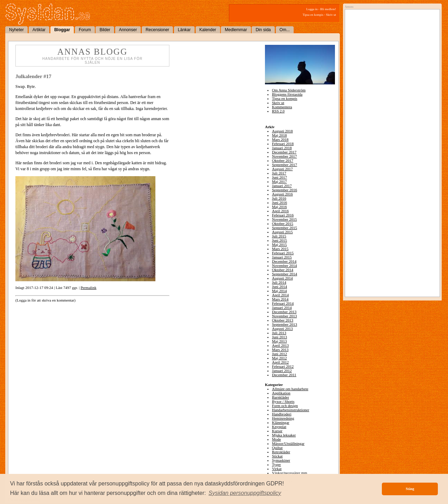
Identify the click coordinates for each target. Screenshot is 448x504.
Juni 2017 (279, 177)
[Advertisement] (391, 83)
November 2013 (284, 316)
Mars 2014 (280, 299)
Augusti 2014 (282, 278)
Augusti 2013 (282, 329)
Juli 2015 (279, 236)
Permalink (88, 288)
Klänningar (281, 422)
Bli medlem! (328, 9)
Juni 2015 (279, 240)
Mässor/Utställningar (288, 443)
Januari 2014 (282, 308)
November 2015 (284, 219)
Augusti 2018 (282, 131)
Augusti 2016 (282, 194)
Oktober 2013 (283, 320)
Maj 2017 (279, 181)
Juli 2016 (279, 198)
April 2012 (280, 362)
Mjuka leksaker (284, 435)
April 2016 (280, 211)
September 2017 (285, 165)
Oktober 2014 (283, 270)
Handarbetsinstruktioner (290, 410)
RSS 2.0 (278, 111)
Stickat (277, 456)
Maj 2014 (279, 291)
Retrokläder (281, 452)
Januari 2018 (282, 148)
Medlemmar (236, 30)
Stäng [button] (410, 489)
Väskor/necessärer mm (290, 473)
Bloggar (62, 30)
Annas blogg (92, 52)
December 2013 (284, 312)
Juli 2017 (279, 173)
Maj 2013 (279, 341)
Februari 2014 (283, 303)
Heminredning (283, 418)
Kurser (277, 431)
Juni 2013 (279, 337)
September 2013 (285, 324)
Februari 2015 (283, 253)
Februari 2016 (283, 215)
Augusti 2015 (282, 232)
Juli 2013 (279, 333)
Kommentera (282, 107)
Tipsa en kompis (313, 15)
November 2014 (284, 265)
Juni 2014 (279, 286)
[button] (245, 493)
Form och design (285, 406)
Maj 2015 (279, 244)
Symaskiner (281, 460)
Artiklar (39, 30)
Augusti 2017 (282, 169)
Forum (85, 30)
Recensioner (157, 30)
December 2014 (284, 261)
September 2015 (285, 228)
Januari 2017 (282, 186)
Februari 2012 (283, 366)
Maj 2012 (279, 358)
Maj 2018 (279, 135)
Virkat (277, 469)
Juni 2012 (279, 354)
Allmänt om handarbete (290, 389)
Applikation (281, 393)
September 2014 (285, 274)
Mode (276, 439)
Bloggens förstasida (287, 94)
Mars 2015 (280, 249)
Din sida (263, 30)
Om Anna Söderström (289, 90)
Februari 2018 (283, 144)
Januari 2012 (282, 371)
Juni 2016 (279, 202)
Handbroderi (282, 414)
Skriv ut (331, 15)
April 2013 (280, 345)
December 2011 (284, 375)
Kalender (208, 30)
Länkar (184, 30)
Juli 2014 (279, 282)
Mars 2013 (280, 350)
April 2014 (280, 295)
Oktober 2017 (283, 160)
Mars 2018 (280, 139)
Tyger (276, 464)
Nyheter (16, 30)
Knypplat (279, 427)
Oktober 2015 (283, 223)
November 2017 (284, 156)
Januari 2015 (282, 257)
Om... (285, 30)
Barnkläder (281, 397)
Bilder (105, 30)
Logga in (312, 9)
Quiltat (277, 448)
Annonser (128, 30)
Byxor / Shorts (283, 401)
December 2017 (284, 152)
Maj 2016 (279, 207)
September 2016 (285, 190)
